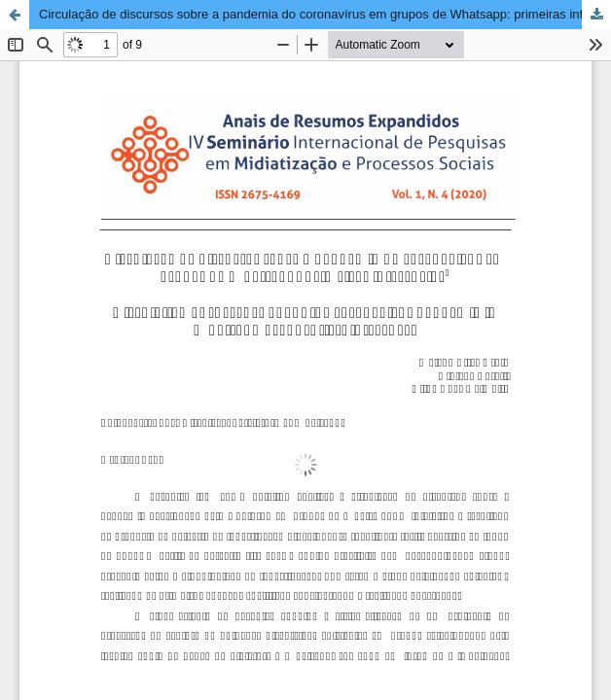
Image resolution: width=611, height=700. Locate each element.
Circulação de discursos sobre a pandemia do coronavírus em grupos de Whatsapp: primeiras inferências (325, 14)
